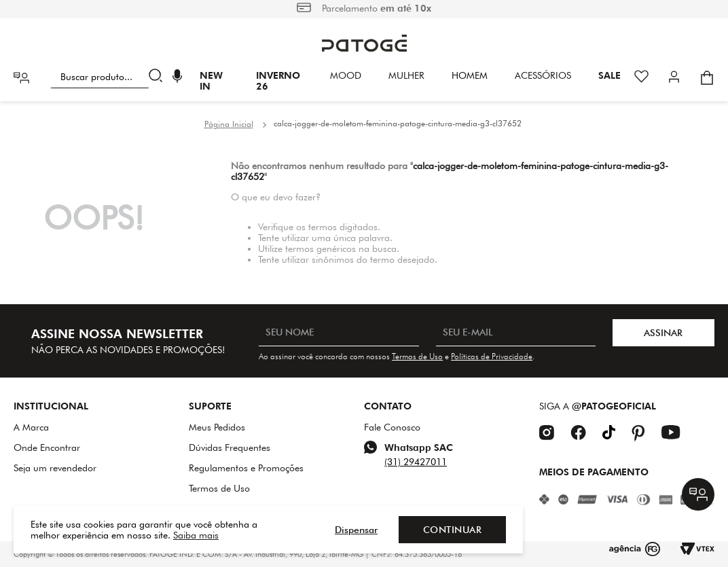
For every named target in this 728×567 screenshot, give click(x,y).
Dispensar (356, 530)
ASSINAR (663, 333)
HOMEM (470, 75)
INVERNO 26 (278, 81)
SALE (609, 75)
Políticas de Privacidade (492, 356)
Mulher (406, 75)
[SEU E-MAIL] (516, 333)
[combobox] (109, 77)
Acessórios (543, 75)
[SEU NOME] (339, 333)
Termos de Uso (417, 356)
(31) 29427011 (416, 462)
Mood (346, 75)
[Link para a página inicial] (229, 124)
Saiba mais (196, 535)
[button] (177, 78)
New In (211, 81)
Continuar (453, 530)
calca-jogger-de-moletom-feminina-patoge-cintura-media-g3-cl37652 (398, 123)
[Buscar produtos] (159, 77)
